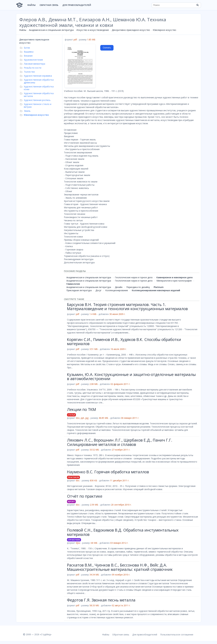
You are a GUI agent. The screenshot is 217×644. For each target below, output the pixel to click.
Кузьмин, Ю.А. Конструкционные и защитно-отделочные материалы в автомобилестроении (131, 377)
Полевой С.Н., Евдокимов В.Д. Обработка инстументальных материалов (123, 532)
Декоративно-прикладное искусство (131, 30)
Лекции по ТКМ (81, 409)
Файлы (31, 5)
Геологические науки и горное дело (134, 277)
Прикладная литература (79, 290)
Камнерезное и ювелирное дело (175, 277)
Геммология (73, 284)
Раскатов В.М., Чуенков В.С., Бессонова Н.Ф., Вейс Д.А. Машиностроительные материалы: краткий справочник (120, 567)
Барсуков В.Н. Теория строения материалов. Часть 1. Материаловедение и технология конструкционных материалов (127, 307)
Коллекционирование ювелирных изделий (156, 290)
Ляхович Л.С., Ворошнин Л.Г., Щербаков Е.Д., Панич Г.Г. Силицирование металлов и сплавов (120, 442)
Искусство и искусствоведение (93, 30)
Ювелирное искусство (164, 30)
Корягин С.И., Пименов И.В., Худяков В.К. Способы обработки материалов (124, 342)
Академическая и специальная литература (51, 30)
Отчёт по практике (85, 496)
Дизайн (119, 287)
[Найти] (198, 5)
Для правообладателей (77, 5)
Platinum (159, 287)
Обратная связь (49, 5)
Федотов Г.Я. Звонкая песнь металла (101, 600)
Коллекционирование (117, 290)
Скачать (107, 48)
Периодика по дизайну (138, 287)
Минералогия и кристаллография (174, 281)
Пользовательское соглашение (177, 635)
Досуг (98, 290)
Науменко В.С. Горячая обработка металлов (108, 472)
